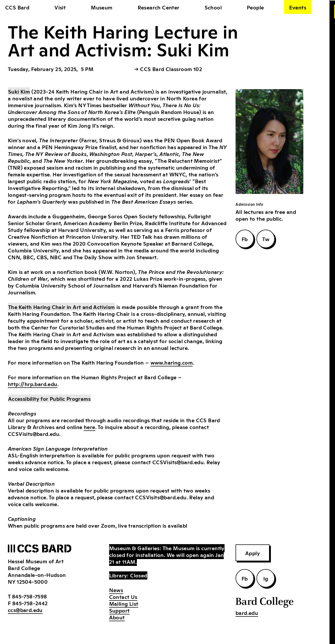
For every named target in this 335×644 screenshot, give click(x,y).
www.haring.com (172, 362)
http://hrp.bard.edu (33, 384)
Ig (266, 578)
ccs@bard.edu (25, 610)
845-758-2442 (30, 603)
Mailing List (124, 603)
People (255, 7)
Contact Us (123, 597)
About (117, 617)
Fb (245, 239)
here (90, 427)
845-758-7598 (30, 596)
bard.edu (247, 613)
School (213, 7)
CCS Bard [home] (17, 7)
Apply (253, 553)
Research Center (159, 7)
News (116, 590)
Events (298, 7)
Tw (266, 239)
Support (119, 610)
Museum (102, 7)
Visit (60, 7)
